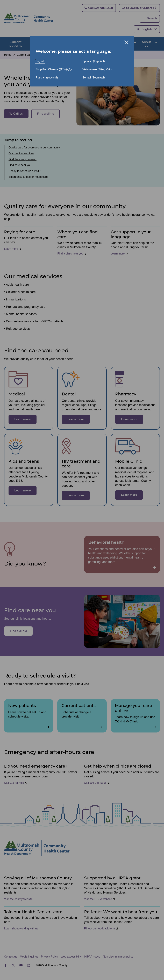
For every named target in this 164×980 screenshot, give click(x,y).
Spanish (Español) (94, 61)
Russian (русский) (47, 78)
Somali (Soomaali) (94, 78)
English (40, 61)
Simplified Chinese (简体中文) (54, 69)
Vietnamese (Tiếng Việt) (97, 69)
